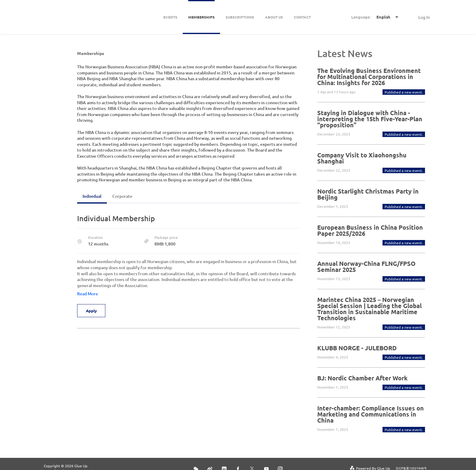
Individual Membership (116, 218)
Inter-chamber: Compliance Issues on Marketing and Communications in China (371, 414)
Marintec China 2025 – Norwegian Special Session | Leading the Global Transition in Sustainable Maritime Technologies (369, 309)
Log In (424, 17)
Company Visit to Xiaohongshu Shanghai (362, 158)
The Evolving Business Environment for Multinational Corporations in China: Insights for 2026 (369, 77)
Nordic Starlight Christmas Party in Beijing (368, 194)
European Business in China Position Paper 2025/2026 (370, 230)
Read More (88, 294)
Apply (92, 311)
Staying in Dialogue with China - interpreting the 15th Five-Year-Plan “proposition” (370, 119)
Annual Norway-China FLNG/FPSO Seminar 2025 (366, 266)
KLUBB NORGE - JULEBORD (357, 348)
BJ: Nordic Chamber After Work (362, 378)
